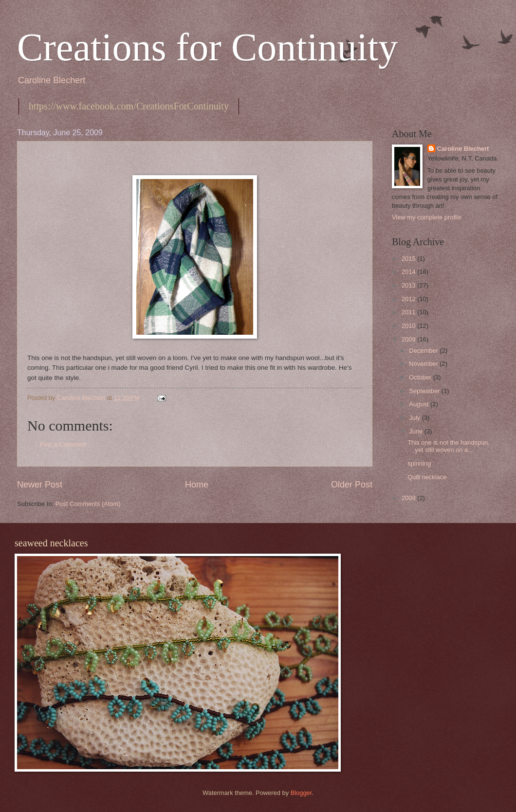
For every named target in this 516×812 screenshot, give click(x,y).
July (415, 418)
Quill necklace (427, 477)
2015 (409, 259)
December (424, 351)
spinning (419, 463)
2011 (409, 312)
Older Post (352, 485)
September (425, 391)
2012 (409, 299)
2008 (409, 498)
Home (197, 485)
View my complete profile (427, 217)
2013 (409, 285)
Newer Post (40, 485)
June (417, 431)
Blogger (301, 793)
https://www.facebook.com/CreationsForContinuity (129, 106)
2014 (409, 272)
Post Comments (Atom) (88, 504)
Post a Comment (63, 444)
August (420, 404)
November (424, 364)
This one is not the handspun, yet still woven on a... (449, 446)
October (421, 377)
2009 (409, 339)
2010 (409, 326)
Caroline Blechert (463, 149)
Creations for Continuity (207, 47)
